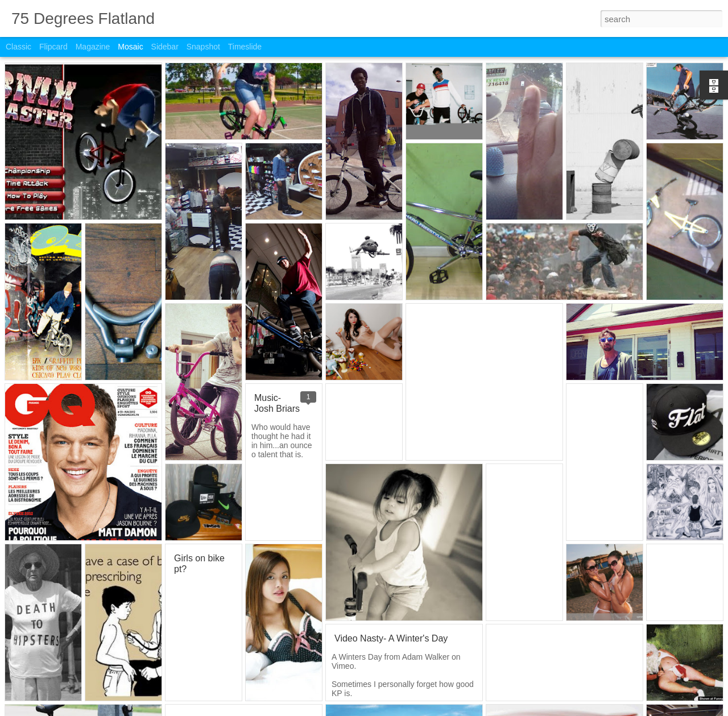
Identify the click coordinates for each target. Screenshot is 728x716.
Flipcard (53, 47)
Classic (18, 47)
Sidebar (165, 47)
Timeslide (245, 47)
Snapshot (203, 47)
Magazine (93, 47)
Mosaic (130, 47)
